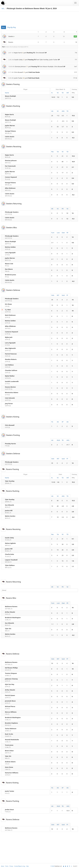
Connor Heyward (11, 177)
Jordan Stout (9, 810)
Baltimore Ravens (11, 606)
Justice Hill (9, 511)
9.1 (73, 539)
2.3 (73, 555)
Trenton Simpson (11, 673)
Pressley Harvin (10, 444)
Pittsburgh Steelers (12, 212)
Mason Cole (9, 264)
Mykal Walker (10, 376)
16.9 (73, 162)
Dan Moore (9, 269)
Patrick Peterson (11, 354)
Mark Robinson (10, 315)
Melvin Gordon (10, 516)
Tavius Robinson (11, 729)
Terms (7, 866)
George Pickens (10, 131)
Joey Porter (9, 404)
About (3, 866)
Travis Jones (9, 745)
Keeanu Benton (10, 387)
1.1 (73, 566)
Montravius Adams (12, 392)
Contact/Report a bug (20, 866)
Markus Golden (10, 247)
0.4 (73, 178)
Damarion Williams (12, 773)
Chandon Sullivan (11, 370)
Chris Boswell (10, 425)
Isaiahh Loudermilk (12, 381)
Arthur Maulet (10, 612)
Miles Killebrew (10, 326)
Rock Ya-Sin (9, 734)
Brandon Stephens (11, 723)
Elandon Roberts (11, 359)
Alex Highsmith (10, 348)
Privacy (11, 866)
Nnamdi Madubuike (12, 740)
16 (73, 608)
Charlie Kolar (10, 554)
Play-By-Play (12, 27)
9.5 (73, 97)
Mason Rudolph (10, 96)
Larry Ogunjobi (10, 253)
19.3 (73, 116)
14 (73, 213)
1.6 (73, 561)
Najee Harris (9, 114)
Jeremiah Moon (10, 701)
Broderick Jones (10, 275)
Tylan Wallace (10, 565)
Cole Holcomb (10, 398)
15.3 (73, 482)
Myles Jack (9, 337)
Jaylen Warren (10, 126)
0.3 (73, 132)
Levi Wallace (9, 365)
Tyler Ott (8, 629)
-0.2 (73, 138)
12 (73, 305)
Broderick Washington (13, 618)
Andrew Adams (10, 762)
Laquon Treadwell (11, 560)
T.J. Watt (8, 310)
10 (73, 311)
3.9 (73, 544)
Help (27, 866)
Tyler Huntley (10, 481)
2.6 (73, 512)
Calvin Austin (10, 137)
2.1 (73, 167)
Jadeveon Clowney (11, 679)
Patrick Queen (10, 695)
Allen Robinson (10, 188)
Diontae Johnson (11, 160)
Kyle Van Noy (10, 684)
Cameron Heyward (12, 332)
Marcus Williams (11, 712)
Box (4, 27)
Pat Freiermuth (10, 166)
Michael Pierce (10, 706)
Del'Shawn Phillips (11, 668)
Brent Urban (9, 751)
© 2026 (52, 866)
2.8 (73, 506)
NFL (3, 9)
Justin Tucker (10, 791)
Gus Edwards (9, 505)
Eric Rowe (8, 304)
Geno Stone (9, 767)
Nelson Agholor (10, 543)
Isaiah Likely (9, 538)
